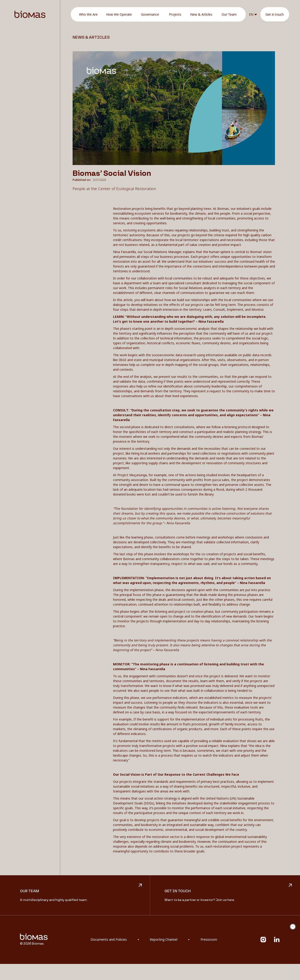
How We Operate (119, 14)
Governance (150, 14)
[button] (253, 14)
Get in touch (275, 14)
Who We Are (88, 14)
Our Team (229, 14)
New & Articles (201, 14)
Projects (175, 14)
